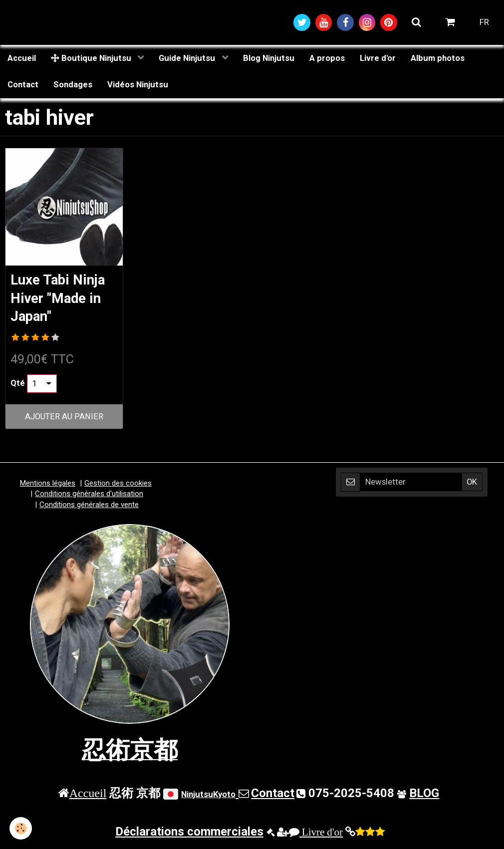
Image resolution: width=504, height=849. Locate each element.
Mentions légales (48, 485)
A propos (327, 58)
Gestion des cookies (118, 485)
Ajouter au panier (64, 418)
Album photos (438, 58)
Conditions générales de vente (89, 507)
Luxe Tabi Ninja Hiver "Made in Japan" (61, 299)
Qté (18, 385)
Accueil (22, 58)
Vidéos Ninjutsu (138, 85)
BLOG (424, 795)
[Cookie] (21, 828)
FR (484, 22)
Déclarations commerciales (189, 834)
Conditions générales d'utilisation (89, 496)
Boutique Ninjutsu (92, 58)
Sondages (73, 85)
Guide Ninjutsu (188, 58)
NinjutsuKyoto (208, 796)
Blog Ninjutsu (269, 58)
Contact (23, 85)
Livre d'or (378, 58)
